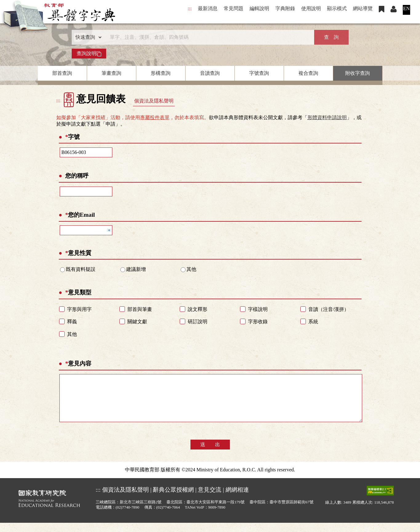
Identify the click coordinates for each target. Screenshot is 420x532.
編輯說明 (259, 8)
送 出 (210, 454)
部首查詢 (62, 73)
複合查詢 (308, 73)
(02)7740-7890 (128, 517)
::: (190, 8)
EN (406, 8)
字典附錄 (285, 8)
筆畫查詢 (111, 73)
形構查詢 (161, 73)
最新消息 (208, 8)
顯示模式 (337, 8)
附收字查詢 (358, 73)
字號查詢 (259, 73)
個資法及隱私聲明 (154, 101)
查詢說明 (89, 54)
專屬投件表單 (155, 117)
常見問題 (234, 8)
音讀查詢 (210, 73)
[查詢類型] (87, 37)
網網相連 (237, 499)
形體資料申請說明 (327, 117)
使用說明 (311, 8)
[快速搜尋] (208, 37)
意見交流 (210, 499)
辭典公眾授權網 (173, 499)
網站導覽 (363, 8)
